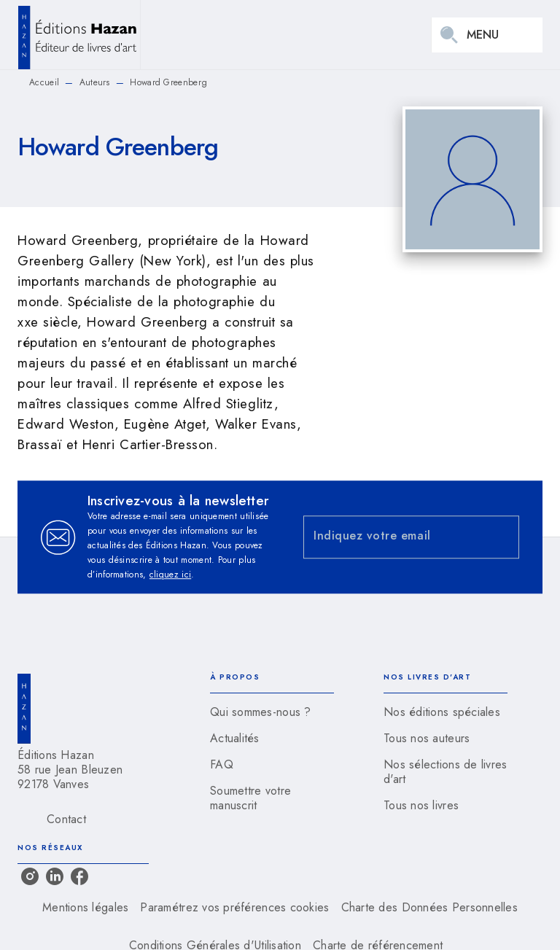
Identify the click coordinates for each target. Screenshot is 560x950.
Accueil (44, 82)
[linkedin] (55, 876)
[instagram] (30, 876)
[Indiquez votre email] (393, 537)
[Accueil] (79, 35)
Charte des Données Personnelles (429, 907)
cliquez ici (170, 575)
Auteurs (95, 82)
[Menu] (487, 35)
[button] (272, 712)
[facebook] (79, 876)
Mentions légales (85, 907)
